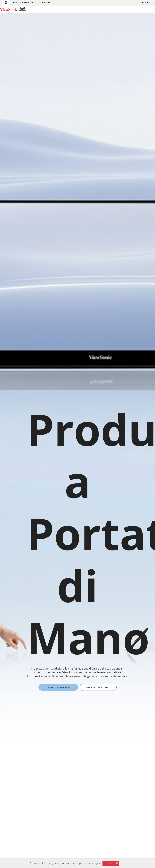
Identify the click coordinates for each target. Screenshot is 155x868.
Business (46, 2)
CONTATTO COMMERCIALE (58, 687)
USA (109, 863)
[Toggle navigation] (152, 9)
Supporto (145, 2)
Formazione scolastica (24, 2)
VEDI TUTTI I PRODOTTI (98, 687)
